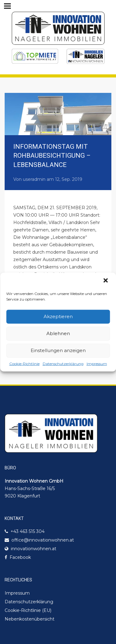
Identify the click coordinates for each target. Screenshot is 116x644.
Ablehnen (58, 333)
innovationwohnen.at (34, 549)
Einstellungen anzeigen (58, 350)
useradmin (34, 179)
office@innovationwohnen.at (43, 540)
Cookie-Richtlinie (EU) (28, 610)
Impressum (97, 363)
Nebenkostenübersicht (30, 619)
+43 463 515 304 (28, 531)
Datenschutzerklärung (63, 363)
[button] (106, 281)
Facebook (20, 557)
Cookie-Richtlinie (24, 363)
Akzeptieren (58, 316)
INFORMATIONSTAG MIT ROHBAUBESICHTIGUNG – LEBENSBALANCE (52, 156)
